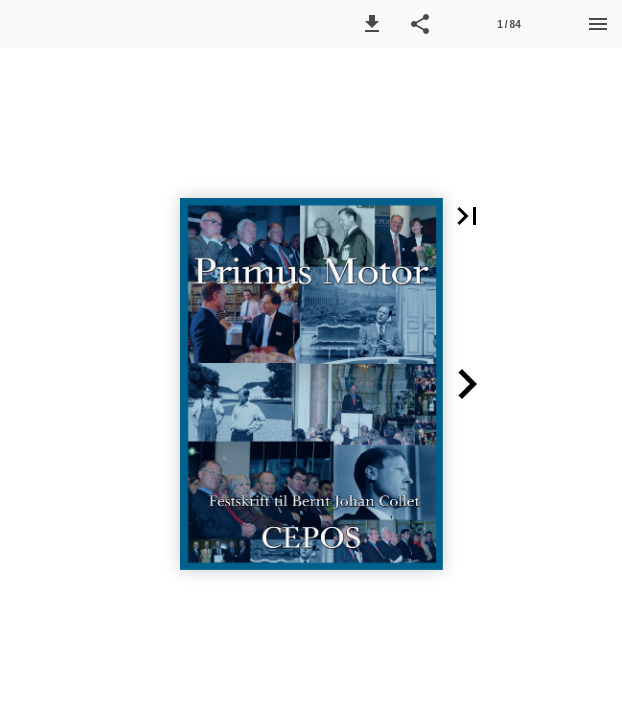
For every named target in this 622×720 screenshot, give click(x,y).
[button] (372, 24)
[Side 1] (509, 24)
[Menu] (598, 24)
